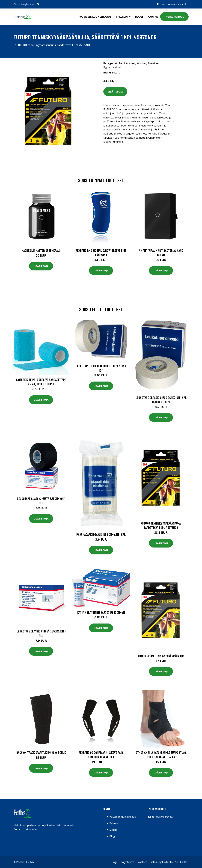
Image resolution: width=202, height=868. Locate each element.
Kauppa (153, 17)
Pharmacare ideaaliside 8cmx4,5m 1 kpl (101, 534)
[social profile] (38, 4)
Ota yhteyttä (127, 862)
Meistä (113, 830)
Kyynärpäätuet (112, 67)
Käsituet (141, 63)
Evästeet (142, 862)
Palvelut (114, 823)
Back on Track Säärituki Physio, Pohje (41, 752)
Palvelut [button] (122, 17)
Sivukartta (181, 862)
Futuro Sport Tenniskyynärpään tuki (161, 656)
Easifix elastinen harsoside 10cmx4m (101, 612)
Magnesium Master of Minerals (41, 250)
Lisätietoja (115, 92)
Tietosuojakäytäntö (161, 862)
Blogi (139, 17)
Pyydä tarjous (174, 17)
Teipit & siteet (127, 63)
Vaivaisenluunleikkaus (95, 17)
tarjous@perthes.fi (177, 4)
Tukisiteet (154, 63)
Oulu (162, 4)
